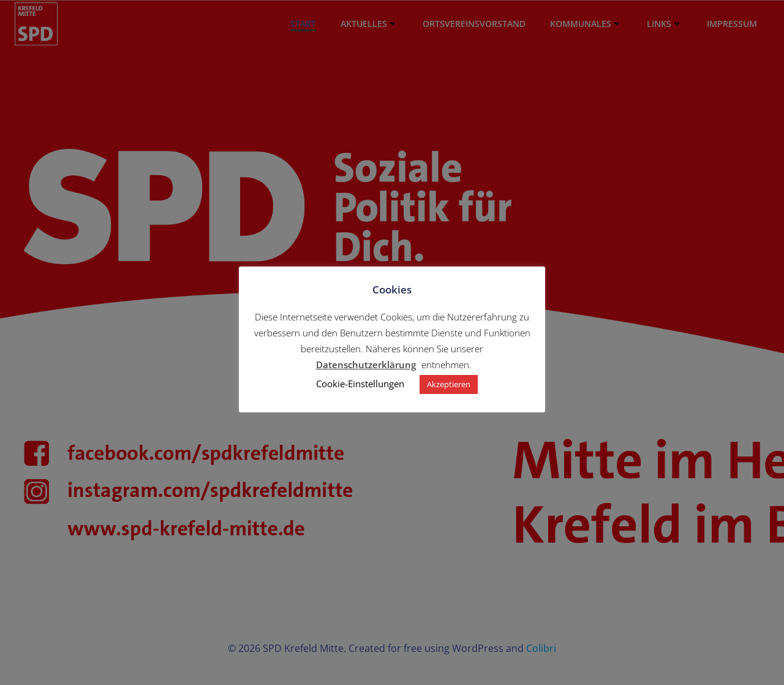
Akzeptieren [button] (449, 384)
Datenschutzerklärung (366, 365)
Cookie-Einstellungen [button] (360, 384)
